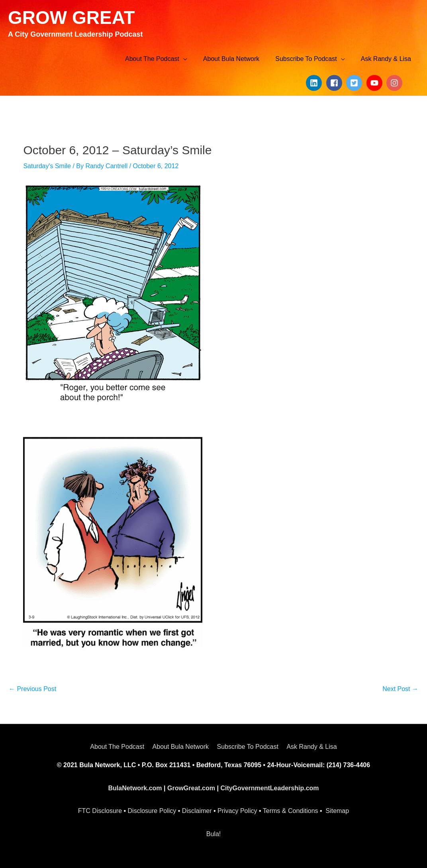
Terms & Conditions (291, 811)
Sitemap (337, 811)
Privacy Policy (237, 811)
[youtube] (376, 83)
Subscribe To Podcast (247, 747)
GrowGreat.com (191, 788)
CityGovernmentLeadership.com (269, 788)
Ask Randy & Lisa (311, 747)
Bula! (213, 834)
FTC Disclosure (100, 811)
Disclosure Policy (152, 811)
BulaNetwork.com (135, 788)
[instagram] (396, 83)
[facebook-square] (335, 83)
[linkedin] (315, 83)
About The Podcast (117, 747)
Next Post (400, 689)
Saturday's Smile (47, 166)
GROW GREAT (71, 18)
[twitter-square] (355, 83)
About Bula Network (181, 747)
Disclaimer (197, 811)
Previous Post (32, 689)
